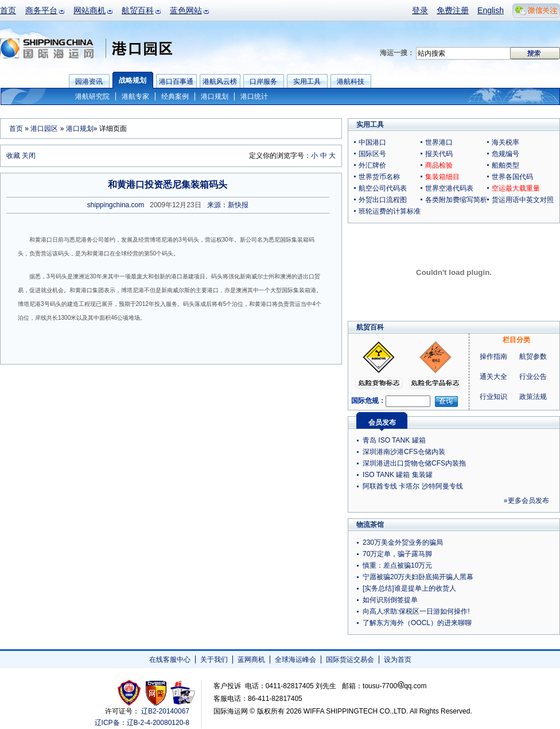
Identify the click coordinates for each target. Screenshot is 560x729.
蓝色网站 (186, 10)
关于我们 (214, 660)
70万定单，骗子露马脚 (397, 554)
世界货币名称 (379, 177)
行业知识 (493, 397)
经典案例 (175, 96)
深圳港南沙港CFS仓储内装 (404, 452)
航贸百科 (138, 10)
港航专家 (135, 96)
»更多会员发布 (526, 501)
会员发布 (382, 422)
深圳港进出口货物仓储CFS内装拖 (414, 463)
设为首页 (398, 660)
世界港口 (439, 142)
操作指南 (493, 356)
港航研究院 (92, 96)
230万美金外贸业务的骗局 (403, 542)
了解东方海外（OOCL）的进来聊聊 (417, 623)
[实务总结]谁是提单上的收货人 (409, 588)
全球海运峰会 (295, 660)
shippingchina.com (116, 205)
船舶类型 (505, 165)
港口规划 (215, 96)
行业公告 (533, 377)
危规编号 (505, 154)
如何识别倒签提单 (390, 600)
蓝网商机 (251, 660)
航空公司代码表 (383, 188)
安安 (182, 693)
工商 (131, 693)
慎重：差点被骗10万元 (397, 565)
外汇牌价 (372, 165)
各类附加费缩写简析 (456, 200)
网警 (156, 693)
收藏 (13, 156)
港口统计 (254, 96)
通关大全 (493, 377)
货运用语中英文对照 (523, 200)
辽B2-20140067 (165, 711)
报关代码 (439, 154)
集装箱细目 (442, 177)
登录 (420, 10)
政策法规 (533, 397)
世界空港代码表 (449, 188)
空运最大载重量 (516, 188)
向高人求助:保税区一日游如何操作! (416, 611)
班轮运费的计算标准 (390, 211)
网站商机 (90, 10)
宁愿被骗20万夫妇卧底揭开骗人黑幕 (418, 577)
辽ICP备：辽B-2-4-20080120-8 (142, 723)
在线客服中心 (170, 660)
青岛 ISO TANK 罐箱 (394, 440)
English (491, 10)
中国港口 (372, 142)
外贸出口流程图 (383, 200)
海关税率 (505, 142)
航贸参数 (533, 356)
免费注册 (453, 10)
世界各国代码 (512, 177)
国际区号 (372, 154)
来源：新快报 (228, 205)
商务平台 (41, 10)
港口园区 (44, 129)
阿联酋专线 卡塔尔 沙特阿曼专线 (413, 486)
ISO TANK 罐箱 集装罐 (398, 475)
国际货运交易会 (350, 660)
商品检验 (439, 165)
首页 (8, 10)
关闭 (29, 156)
